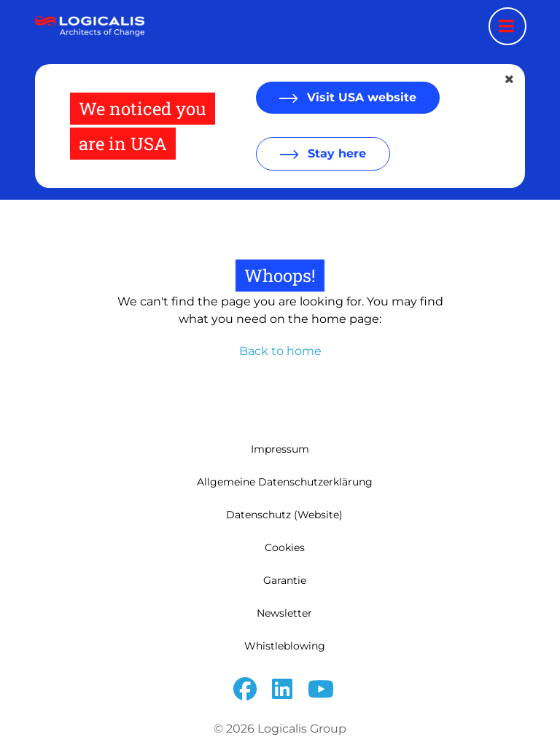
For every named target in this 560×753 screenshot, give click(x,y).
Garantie (285, 580)
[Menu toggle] (507, 26)
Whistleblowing (285, 646)
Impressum (280, 449)
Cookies (285, 547)
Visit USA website (360, 97)
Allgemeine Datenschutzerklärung (285, 482)
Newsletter (284, 613)
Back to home (280, 351)
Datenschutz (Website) (284, 515)
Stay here (335, 153)
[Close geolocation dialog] (510, 79)
